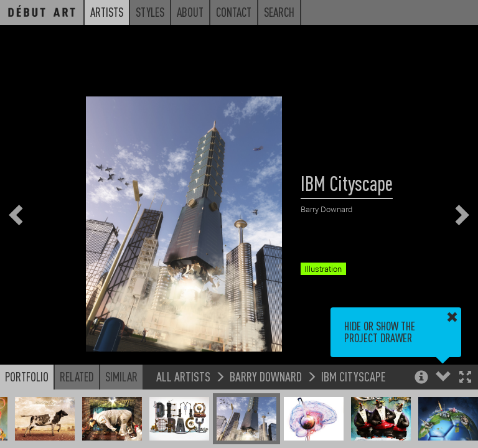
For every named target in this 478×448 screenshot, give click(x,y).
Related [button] (77, 376)
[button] (465, 378)
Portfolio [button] (27, 376)
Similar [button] (121, 376)
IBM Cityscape (354, 376)
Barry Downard (266, 376)
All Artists (183, 376)
